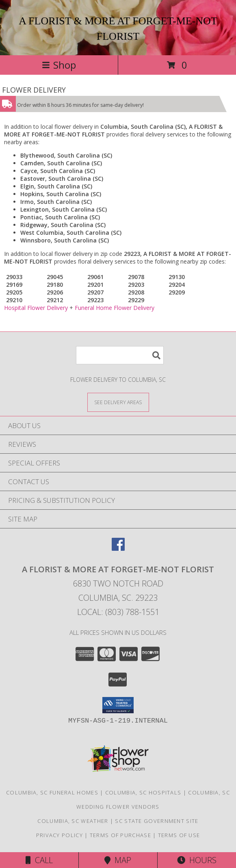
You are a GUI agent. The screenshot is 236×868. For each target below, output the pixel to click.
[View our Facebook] (118, 548)
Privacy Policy (60, 835)
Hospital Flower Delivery (36, 308)
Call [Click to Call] (39, 860)
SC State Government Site (157, 821)
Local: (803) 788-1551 (118, 612)
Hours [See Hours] (197, 860)
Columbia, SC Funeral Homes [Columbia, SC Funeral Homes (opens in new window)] (52, 792)
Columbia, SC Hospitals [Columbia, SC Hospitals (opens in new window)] (143, 792)
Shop (59, 65)
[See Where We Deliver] (118, 402)
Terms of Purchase (120, 835)
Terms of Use (179, 835)
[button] (118, 705)
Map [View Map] (118, 860)
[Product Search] (120, 355)
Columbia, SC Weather (73, 821)
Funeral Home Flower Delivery (115, 308)
